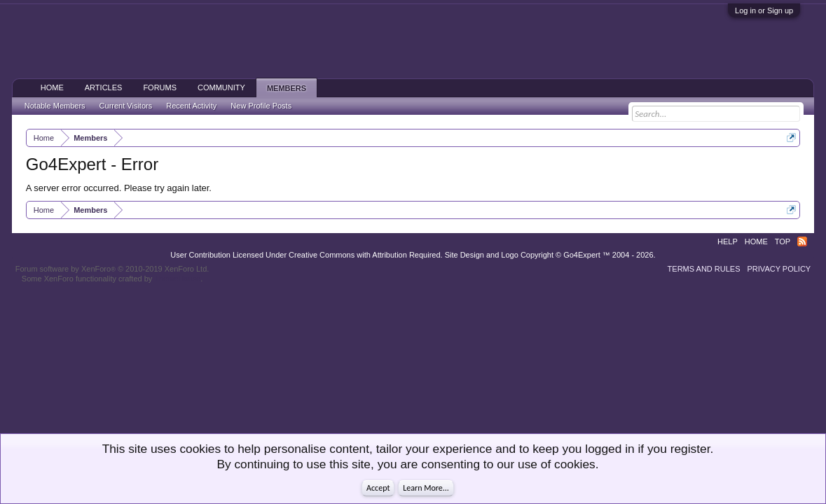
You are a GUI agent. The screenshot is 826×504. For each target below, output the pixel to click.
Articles (104, 87)
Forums (160, 87)
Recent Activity (191, 106)
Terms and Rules (704, 269)
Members (287, 88)
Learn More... (426, 488)
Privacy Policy (779, 269)
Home (52, 87)
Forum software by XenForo (112, 269)
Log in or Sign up (764, 10)
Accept (378, 488)
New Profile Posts (261, 106)
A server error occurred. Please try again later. (119, 188)
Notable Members (55, 106)
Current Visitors (126, 106)
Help (728, 241)
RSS (802, 241)
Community (221, 87)
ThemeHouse (177, 279)
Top (783, 241)
